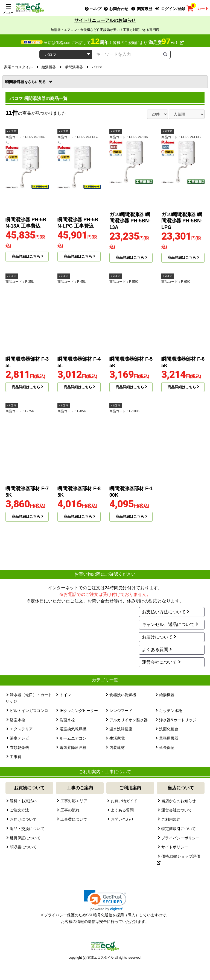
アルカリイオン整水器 (129, 720)
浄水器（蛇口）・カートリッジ (29, 698)
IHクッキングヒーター (79, 711)
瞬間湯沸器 (26, 82)
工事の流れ (70, 810)
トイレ (65, 695)
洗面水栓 (67, 720)
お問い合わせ (122, 819)
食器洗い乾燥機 (123, 695)
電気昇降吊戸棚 (73, 747)
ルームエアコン (73, 738)
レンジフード (121, 711)
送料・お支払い (23, 801)
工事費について (74, 819)
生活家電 (117, 738)
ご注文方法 (19, 810)
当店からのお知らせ (179, 801)
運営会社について (159, 662)
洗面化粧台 (169, 729)
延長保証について (25, 838)
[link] (105, 901)
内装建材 (117, 747)
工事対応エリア (74, 801)
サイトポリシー (175, 847)
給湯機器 (167, 695)
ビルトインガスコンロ (29, 711)
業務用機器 (169, 738)
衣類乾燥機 (19, 747)
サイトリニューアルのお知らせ (105, 20)
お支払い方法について (164, 612)
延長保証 (167, 747)
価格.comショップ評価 (178, 859)
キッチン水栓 (171, 711)
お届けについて (157, 637)
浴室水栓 (17, 720)
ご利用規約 (171, 819)
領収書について (23, 847)
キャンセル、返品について (168, 624)
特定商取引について (179, 829)
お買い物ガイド (124, 801)
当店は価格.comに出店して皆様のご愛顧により (114, 43)
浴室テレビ (19, 738)
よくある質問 (155, 650)
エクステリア (21, 729)
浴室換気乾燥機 (73, 729)
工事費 (16, 757)
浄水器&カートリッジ (178, 720)
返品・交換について (27, 829)
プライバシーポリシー (180, 838)
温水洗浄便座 (121, 729)
